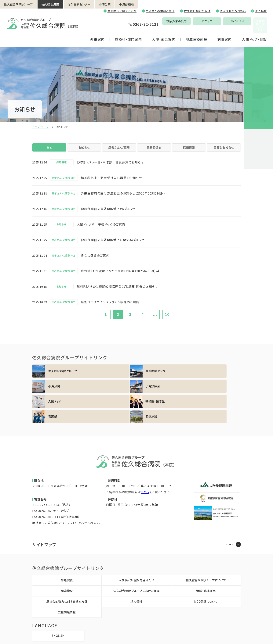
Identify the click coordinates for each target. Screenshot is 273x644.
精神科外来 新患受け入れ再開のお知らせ (111, 182)
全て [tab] (49, 150)
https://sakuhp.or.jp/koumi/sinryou (216, 376)
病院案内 (224, 31)
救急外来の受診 (150, 21)
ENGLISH (211, 21)
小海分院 (105, 4)
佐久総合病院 (50, 4)
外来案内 (97, 31)
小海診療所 (127, 4)
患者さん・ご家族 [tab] (119, 150)
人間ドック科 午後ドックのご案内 (101, 229)
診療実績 (67, 554)
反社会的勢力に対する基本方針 (67, 576)
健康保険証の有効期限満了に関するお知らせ (113, 244)
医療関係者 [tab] (154, 150)
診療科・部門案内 (128, 31)
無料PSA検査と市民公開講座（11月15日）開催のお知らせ (117, 291)
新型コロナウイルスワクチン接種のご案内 (110, 306)
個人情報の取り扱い (233, 11)
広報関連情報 (67, 586)
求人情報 (261, 11)
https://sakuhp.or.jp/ (57, 376)
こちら (145, 466)
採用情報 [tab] (189, 150)
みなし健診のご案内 (95, 260)
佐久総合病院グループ (18, 4)
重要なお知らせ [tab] (224, 150)
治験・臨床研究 (206, 565)
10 (167, 319)
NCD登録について (206, 576)
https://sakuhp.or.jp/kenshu (110, 391)
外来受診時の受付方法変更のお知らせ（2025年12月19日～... (125, 198)
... (155, 319)
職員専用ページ (177, 635)
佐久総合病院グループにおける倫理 (136, 565)
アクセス (181, 21)
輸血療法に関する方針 (122, 11)
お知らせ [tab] (84, 150)
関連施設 (67, 565)
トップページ (40, 127)
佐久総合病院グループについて (206, 554)
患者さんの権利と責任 (160, 11)
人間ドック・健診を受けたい (136, 554)
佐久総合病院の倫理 (197, 11)
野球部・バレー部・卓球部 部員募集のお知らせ (110, 167)
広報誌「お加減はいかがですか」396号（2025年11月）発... (122, 275)
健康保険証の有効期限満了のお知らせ (108, 213)
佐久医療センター (79, 4)
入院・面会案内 (164, 31)
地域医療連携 (196, 31)
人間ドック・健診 (254, 31)
